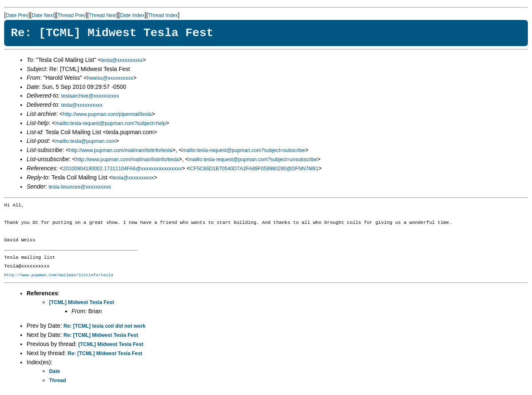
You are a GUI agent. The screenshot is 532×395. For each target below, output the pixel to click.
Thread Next (103, 15)
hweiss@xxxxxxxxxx (110, 78)
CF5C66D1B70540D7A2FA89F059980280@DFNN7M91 (254, 169)
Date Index (132, 15)
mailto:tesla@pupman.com (85, 141)
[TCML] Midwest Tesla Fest (81, 302)
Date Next (43, 15)
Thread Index (163, 15)
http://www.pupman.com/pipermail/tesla (107, 114)
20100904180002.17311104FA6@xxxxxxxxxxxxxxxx (123, 169)
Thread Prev (71, 15)
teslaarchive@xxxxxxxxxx (90, 96)
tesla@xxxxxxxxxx (122, 60)
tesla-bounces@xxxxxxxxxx (80, 187)
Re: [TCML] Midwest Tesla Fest (101, 335)
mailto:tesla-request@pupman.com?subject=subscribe (243, 150)
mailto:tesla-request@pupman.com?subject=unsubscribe (253, 159)
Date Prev (17, 15)
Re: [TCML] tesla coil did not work (105, 326)
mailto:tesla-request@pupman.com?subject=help (111, 123)
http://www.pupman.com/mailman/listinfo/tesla (121, 150)
